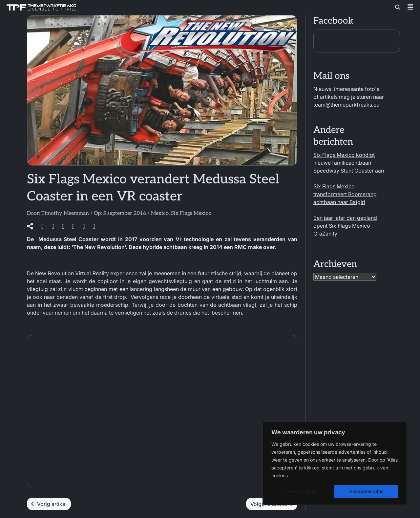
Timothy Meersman (65, 213)
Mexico (160, 213)
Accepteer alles (366, 491)
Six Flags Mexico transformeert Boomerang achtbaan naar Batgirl (345, 194)
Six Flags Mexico (191, 213)
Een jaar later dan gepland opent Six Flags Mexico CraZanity (345, 226)
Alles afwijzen (302, 491)
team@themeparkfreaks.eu (346, 105)
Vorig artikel (49, 504)
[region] (335, 463)
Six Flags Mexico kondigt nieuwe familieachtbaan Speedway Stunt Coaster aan (349, 163)
